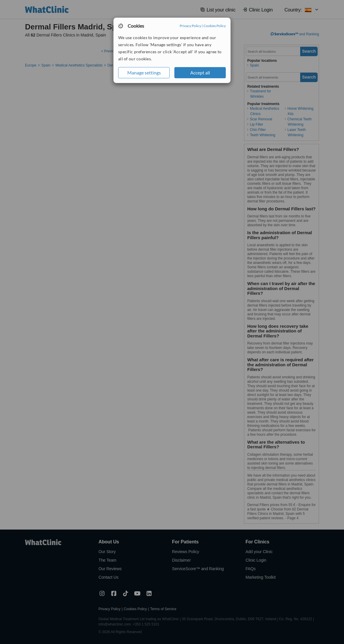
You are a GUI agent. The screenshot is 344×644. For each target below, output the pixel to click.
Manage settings (144, 73)
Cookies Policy (215, 26)
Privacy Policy (190, 26)
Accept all (200, 73)
